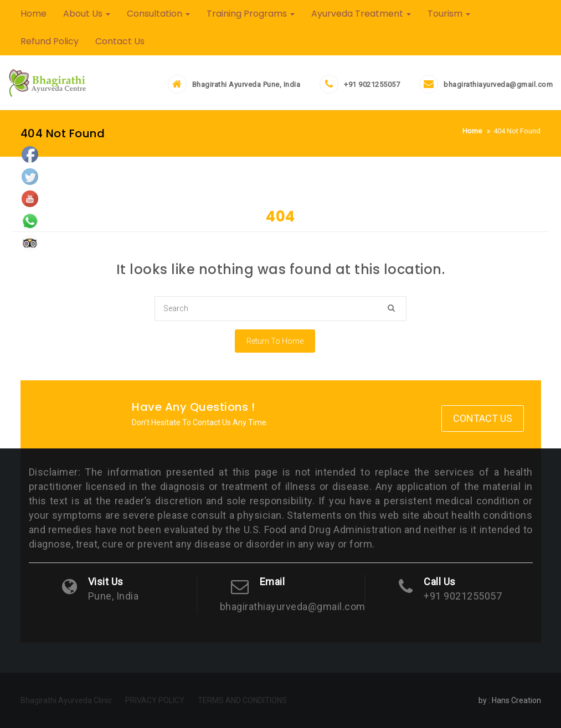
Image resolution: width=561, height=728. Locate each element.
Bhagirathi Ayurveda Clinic (66, 700)
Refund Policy (50, 41)
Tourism (449, 14)
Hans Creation (516, 700)
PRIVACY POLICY (155, 700)
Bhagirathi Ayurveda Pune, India (246, 84)
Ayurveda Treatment (361, 14)
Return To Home (275, 341)
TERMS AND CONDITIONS (242, 700)
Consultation (158, 14)
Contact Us (120, 41)
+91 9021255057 (372, 84)
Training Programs (251, 14)
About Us (87, 14)
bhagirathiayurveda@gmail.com (498, 84)
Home (34, 14)
